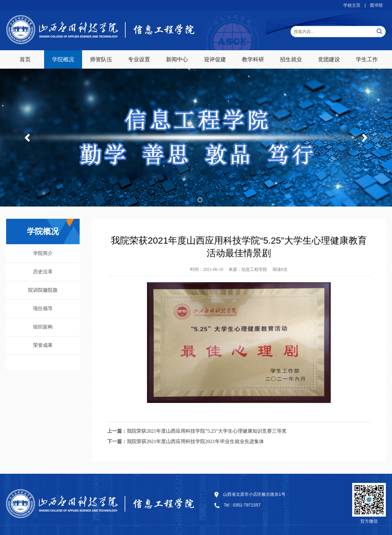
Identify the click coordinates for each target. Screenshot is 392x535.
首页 (25, 59)
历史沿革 (43, 272)
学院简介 (43, 253)
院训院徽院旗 (43, 290)
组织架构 (43, 327)
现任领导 (43, 308)
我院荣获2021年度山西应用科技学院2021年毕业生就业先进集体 (195, 441)
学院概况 (63, 59)
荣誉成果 (43, 345)
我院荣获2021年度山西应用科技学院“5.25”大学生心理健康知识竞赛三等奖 (207, 431)
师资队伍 (101, 59)
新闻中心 (177, 59)
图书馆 (376, 5)
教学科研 (253, 59)
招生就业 (291, 59)
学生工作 (367, 59)
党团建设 (329, 59)
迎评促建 (215, 59)
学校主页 (352, 5)
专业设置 (139, 59)
